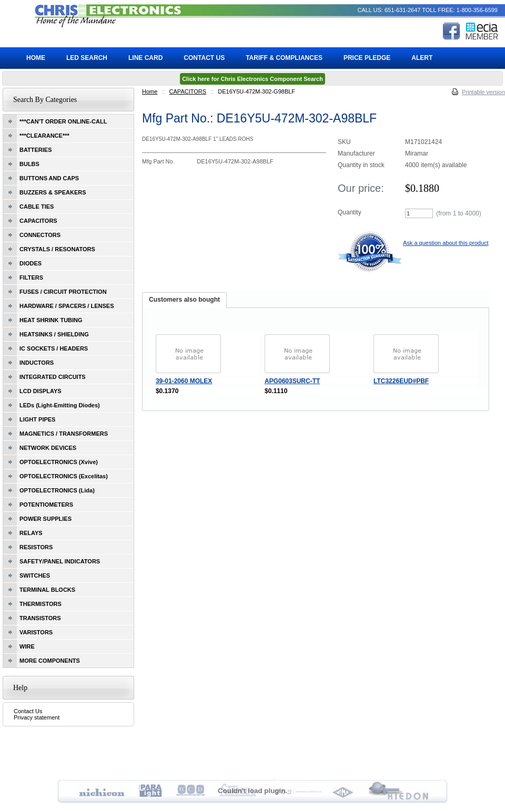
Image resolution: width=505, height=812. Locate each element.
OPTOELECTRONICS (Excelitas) (64, 476)
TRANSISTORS (40, 618)
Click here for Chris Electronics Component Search (252, 79)
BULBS (29, 164)
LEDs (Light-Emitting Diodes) (60, 405)
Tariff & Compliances (284, 58)
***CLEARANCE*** (44, 136)
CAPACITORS (188, 91)
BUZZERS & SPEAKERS (53, 192)
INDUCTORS (37, 363)
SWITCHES (35, 575)
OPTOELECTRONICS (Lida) (57, 490)
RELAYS (31, 533)
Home (150, 91)
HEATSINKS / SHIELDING (54, 334)
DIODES (31, 263)
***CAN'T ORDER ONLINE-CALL (63, 121)
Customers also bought (184, 300)
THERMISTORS (41, 604)
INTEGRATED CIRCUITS (53, 377)
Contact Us (28, 711)
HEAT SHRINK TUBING (51, 320)
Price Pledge (367, 58)
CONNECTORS (40, 235)
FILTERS (31, 277)
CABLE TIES (37, 207)
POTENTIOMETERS (46, 505)
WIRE (27, 646)
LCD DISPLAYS (41, 391)
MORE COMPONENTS (50, 661)
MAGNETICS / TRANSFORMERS (64, 434)
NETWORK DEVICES (48, 448)
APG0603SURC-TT (292, 381)
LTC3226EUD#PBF (401, 381)
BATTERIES (36, 150)
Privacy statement (37, 717)
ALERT (422, 58)
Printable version (483, 92)
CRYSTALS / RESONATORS (57, 249)
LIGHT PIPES (37, 419)
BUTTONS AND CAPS (49, 178)
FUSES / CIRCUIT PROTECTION (63, 292)
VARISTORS (36, 632)
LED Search (87, 58)
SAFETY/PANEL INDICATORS (60, 561)
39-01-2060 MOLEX (184, 381)
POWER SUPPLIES (46, 519)
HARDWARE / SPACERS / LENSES (67, 306)
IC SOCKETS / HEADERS (54, 348)
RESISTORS (36, 547)
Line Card (145, 58)
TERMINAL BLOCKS (47, 590)
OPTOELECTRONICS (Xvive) (59, 462)
